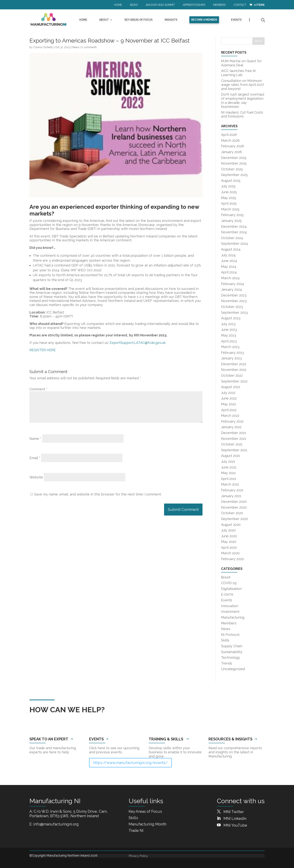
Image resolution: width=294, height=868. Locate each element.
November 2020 (234, 507)
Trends (227, 663)
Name (35, 439)
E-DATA (227, 595)
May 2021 (228, 473)
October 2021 (232, 444)
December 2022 (234, 364)
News (134, 5)
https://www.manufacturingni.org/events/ (130, 763)
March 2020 (230, 553)
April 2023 (229, 341)
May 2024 (229, 267)
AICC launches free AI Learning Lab (238, 73)
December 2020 (234, 502)
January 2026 (231, 152)
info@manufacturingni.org (56, 824)
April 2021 (229, 479)
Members (219, 5)
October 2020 (232, 513)
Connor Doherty (43, 47)
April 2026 (229, 135)
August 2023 (231, 318)
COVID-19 (229, 583)
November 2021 (234, 439)
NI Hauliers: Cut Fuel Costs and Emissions (242, 114)
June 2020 (229, 536)
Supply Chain (232, 646)
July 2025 (228, 186)
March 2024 (230, 278)
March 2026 (230, 140)
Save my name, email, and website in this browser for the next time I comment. (98, 494)
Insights (171, 20)
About (104, 20)
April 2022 (229, 410)
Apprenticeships (194, 5)
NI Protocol (230, 635)
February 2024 (232, 284)
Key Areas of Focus (139, 20)
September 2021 (234, 450)
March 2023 (230, 347)
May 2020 (229, 542)
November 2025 (234, 163)
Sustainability (232, 652)
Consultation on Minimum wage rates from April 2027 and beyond (243, 85)
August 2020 (231, 525)
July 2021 (228, 461)
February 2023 (232, 353)
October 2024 (232, 238)
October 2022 (232, 375)
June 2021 (229, 467)
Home (118, 5)
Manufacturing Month (147, 824)
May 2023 (229, 335)
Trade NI (136, 831)
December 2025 (234, 158)
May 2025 (229, 198)
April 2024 (229, 272)
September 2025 (234, 175)
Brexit (226, 577)
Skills (225, 640)
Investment (230, 612)
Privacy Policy (138, 856)
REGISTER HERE (43, 350)
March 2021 (230, 484)
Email (35, 458)
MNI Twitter (234, 812)
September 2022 (234, 381)
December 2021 (234, 433)
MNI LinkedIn (235, 819)
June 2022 (229, 398)
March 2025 (230, 209)
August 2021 (231, 456)
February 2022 (232, 421)
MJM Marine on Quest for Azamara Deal (241, 63)
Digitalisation (231, 589)
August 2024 (231, 249)
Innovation (230, 606)
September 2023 (234, 312)
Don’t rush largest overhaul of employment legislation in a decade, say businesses (243, 100)
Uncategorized (233, 669)
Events (236, 20)
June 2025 (229, 192)
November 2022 (234, 370)
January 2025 (231, 221)
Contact (240, 5)
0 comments (89, 47)
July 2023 (228, 324)
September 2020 (234, 519)
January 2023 (231, 358)
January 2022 (231, 427)
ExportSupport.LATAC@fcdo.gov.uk (138, 343)
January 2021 (231, 496)
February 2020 (232, 559)
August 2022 (231, 387)
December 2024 (234, 226)
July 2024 (228, 255)
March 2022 (230, 416)
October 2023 (232, 307)
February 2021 (232, 490)
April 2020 (229, 547)
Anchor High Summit (160, 5)
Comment (38, 389)
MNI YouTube (235, 825)
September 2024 (234, 244)
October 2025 (232, 169)
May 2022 (228, 404)
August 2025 (231, 181)
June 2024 (229, 261)
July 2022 (228, 393)
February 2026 (232, 146)
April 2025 (229, 203)
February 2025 (232, 215)
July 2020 (228, 530)
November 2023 (234, 301)
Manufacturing (233, 617)
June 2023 (229, 330)
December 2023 (234, 295)
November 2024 (234, 232)
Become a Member (204, 20)
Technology (231, 657)
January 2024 (231, 289)
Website (36, 477)
